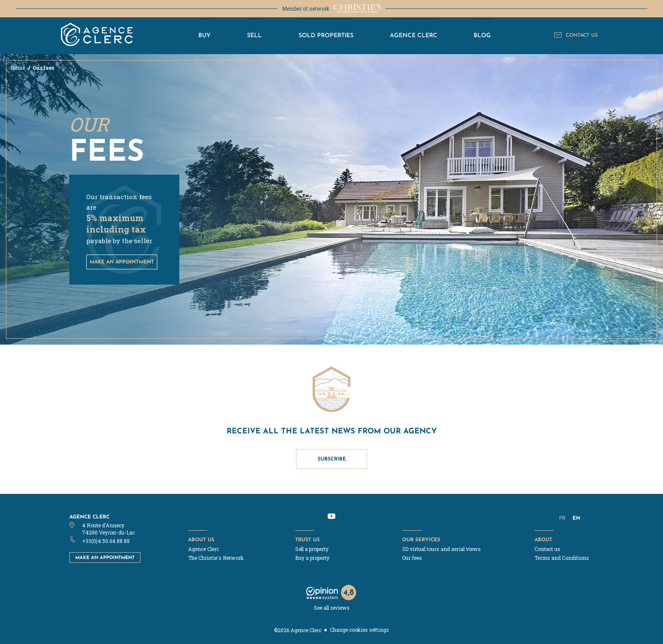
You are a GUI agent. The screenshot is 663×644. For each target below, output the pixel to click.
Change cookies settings (359, 630)
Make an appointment (105, 557)
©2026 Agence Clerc (298, 630)
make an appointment (122, 262)
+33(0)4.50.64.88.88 (106, 541)
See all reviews (332, 608)
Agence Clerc (89, 517)
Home (18, 68)
